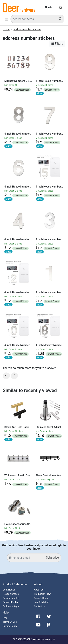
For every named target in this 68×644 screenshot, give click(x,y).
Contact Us (40, 606)
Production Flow (43, 594)
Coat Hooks (9, 590)
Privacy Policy (10, 626)
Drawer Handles (11, 598)
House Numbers (11, 594)
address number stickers (27, 29)
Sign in (49, 7)
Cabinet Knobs (10, 602)
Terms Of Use (10, 622)
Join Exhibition (42, 602)
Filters (57, 44)
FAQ (5, 618)
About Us (39, 590)
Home (6, 29)
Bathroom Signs (11, 606)
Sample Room (41, 598)
